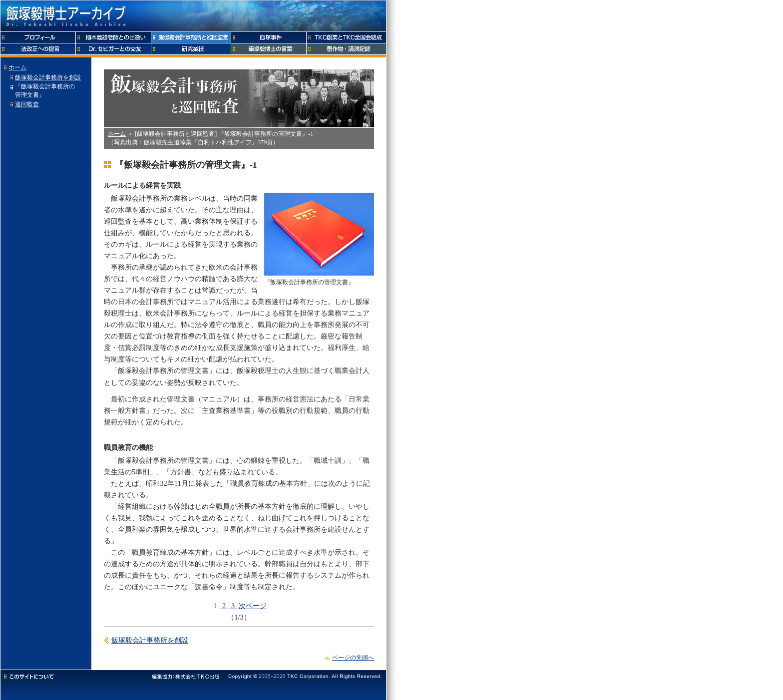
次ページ (253, 606)
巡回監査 (27, 104)
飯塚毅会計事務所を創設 (48, 77)
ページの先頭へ (353, 658)
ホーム (17, 67)
